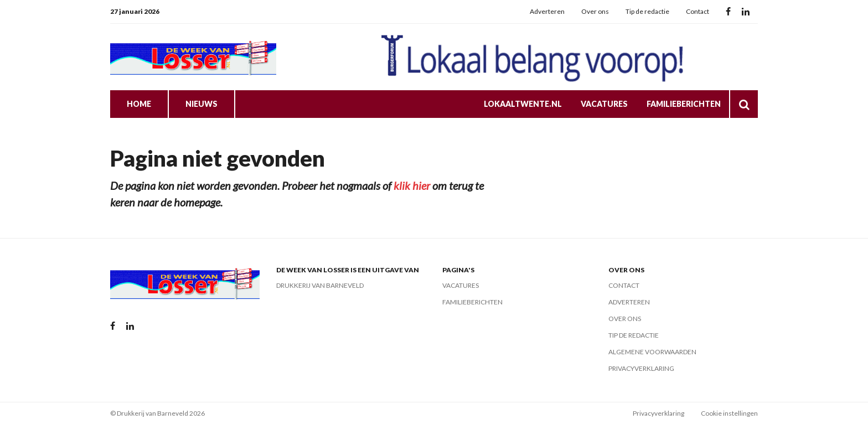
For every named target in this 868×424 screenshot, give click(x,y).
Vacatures (604, 104)
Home (139, 104)
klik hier (412, 185)
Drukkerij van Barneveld (320, 285)
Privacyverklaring (641, 368)
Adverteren (547, 11)
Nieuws (201, 104)
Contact (697, 11)
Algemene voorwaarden (652, 352)
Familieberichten (684, 104)
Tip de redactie (647, 11)
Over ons (595, 11)
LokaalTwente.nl (523, 104)
